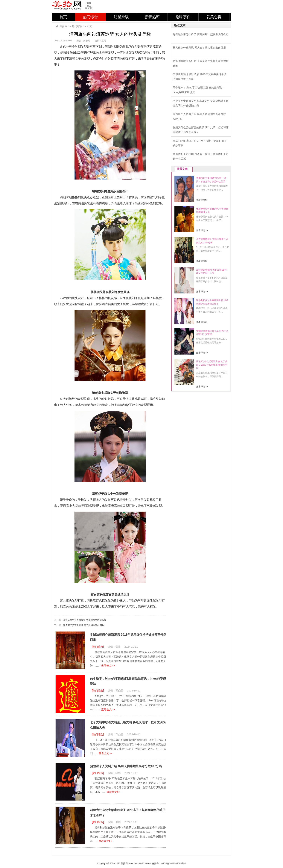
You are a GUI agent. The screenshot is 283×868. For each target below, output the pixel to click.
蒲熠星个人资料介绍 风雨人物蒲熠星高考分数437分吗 (126, 766)
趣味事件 (183, 17)
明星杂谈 (121, 17)
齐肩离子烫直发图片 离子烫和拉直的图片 (84, 625)
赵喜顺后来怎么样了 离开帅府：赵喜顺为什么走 (201, 34)
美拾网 (67, 6)
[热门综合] (98, 647)
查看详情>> (202, 200)
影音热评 (152, 17)
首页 (63, 17)
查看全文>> (108, 666)
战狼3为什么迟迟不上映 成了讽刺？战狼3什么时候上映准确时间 (212, 365)
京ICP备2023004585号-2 (173, 864)
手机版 (90, 6)
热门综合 (90, 17)
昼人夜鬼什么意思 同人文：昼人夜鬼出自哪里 (199, 48)
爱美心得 (214, 17)
